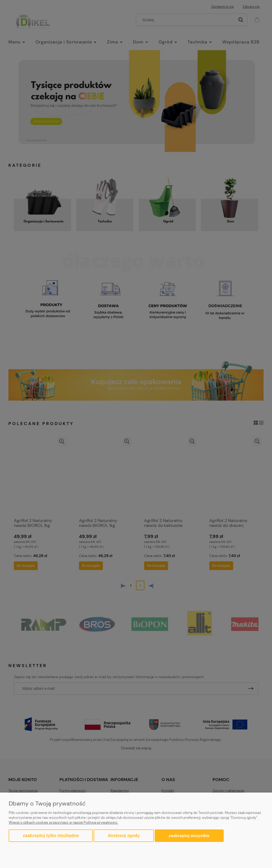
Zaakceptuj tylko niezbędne (51, 836)
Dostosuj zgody (124, 836)
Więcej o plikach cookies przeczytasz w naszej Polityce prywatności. (63, 823)
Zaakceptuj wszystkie (189, 836)
